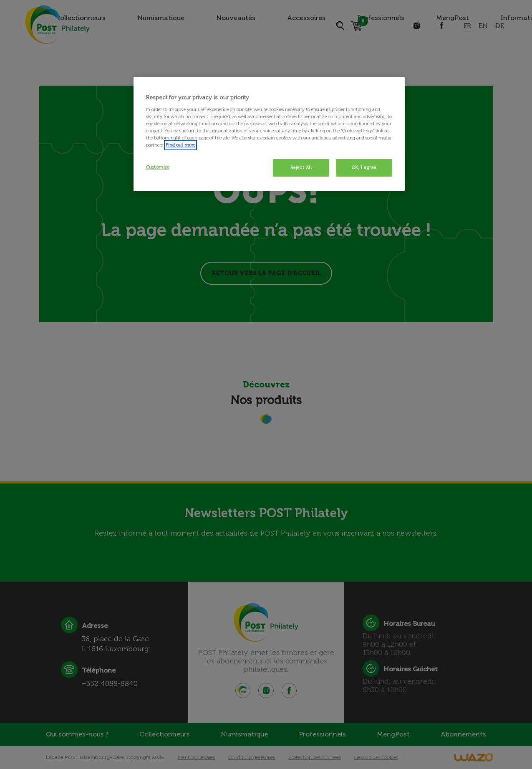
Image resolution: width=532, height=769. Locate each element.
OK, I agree (364, 167)
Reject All (301, 167)
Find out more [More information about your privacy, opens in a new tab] (180, 145)
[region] (269, 134)
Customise (158, 167)
